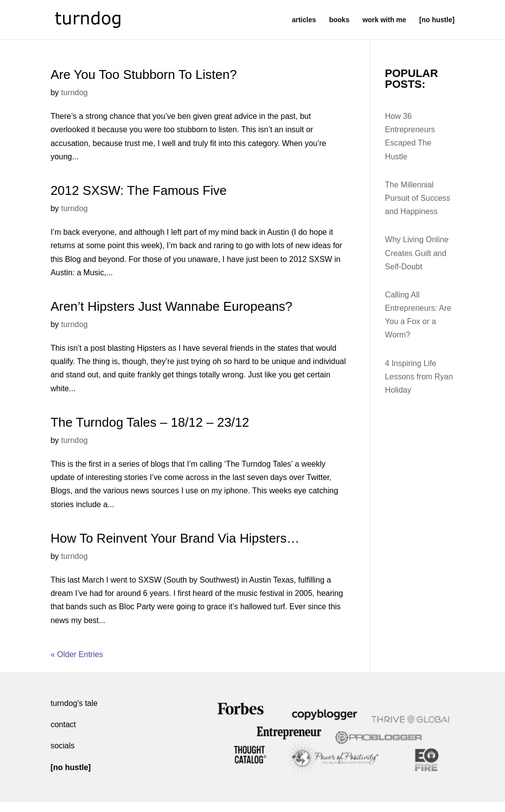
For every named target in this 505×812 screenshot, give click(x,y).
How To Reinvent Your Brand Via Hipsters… (175, 538)
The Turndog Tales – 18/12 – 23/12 (150, 422)
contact (63, 724)
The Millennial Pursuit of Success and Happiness (418, 198)
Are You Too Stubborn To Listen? (144, 74)
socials (62, 746)
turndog (74, 92)
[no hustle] (437, 20)
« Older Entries (77, 654)
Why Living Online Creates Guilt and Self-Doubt (417, 253)
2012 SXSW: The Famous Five (138, 190)
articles (304, 20)
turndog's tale (74, 703)
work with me (384, 20)
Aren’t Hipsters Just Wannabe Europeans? (171, 306)
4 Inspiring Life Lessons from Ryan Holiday (419, 377)
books (339, 20)
